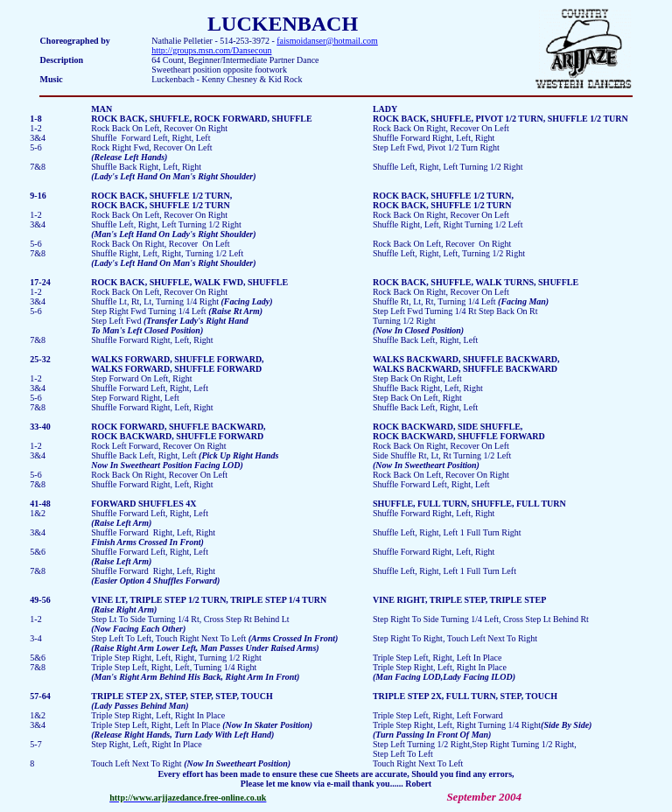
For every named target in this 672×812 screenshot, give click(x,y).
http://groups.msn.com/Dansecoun (211, 50)
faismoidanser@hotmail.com (327, 41)
